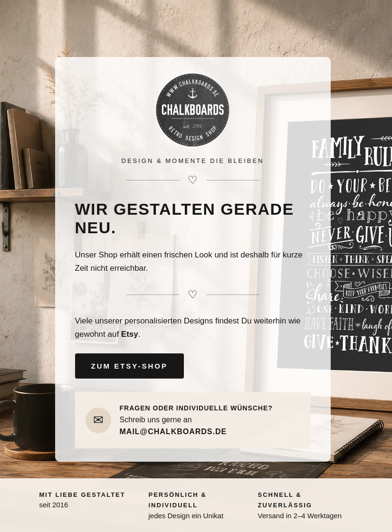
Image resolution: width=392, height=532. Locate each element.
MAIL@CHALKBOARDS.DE (173, 432)
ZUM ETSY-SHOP (130, 366)
